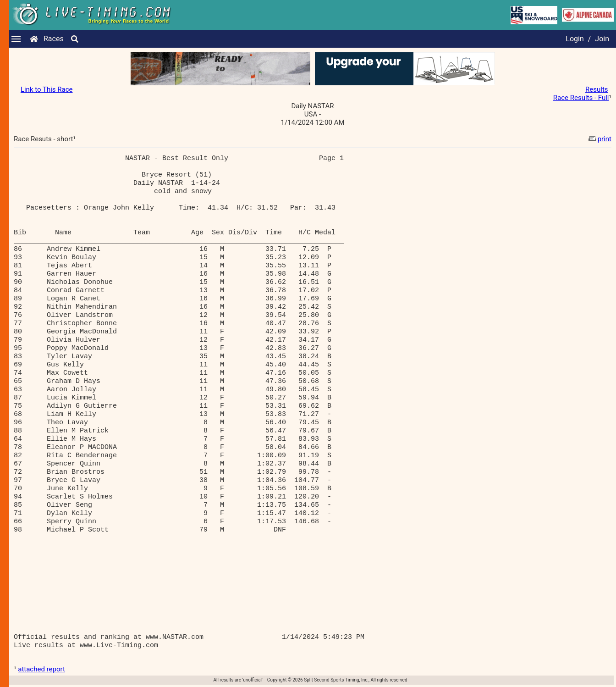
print (599, 139)
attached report (41, 669)
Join (602, 39)
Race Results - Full (581, 98)
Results (597, 89)
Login (575, 39)
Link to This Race (47, 89)
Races (54, 39)
